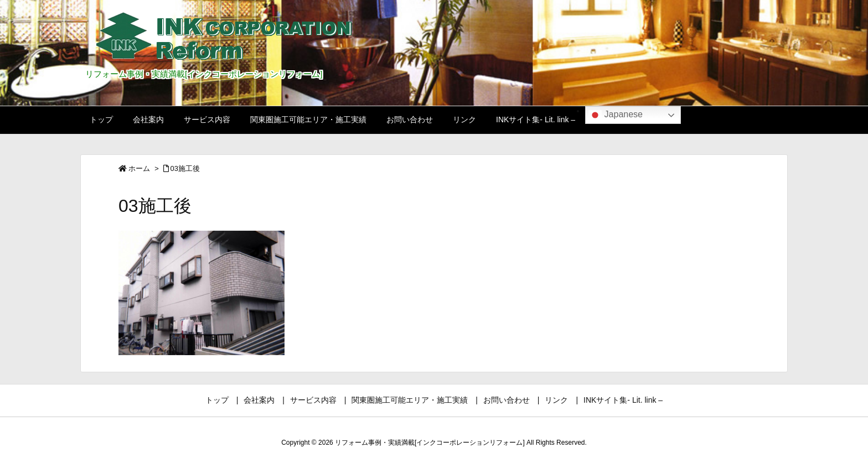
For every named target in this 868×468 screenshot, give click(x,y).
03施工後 (185, 168)
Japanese (616, 115)
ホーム (139, 168)
